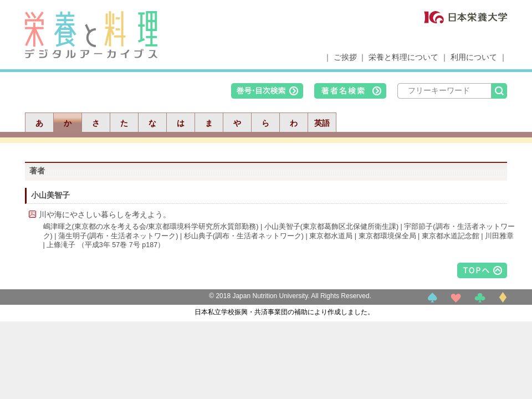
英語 (322, 123)
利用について (474, 57)
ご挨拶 (345, 57)
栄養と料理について (403, 57)
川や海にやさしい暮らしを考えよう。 (105, 214)
